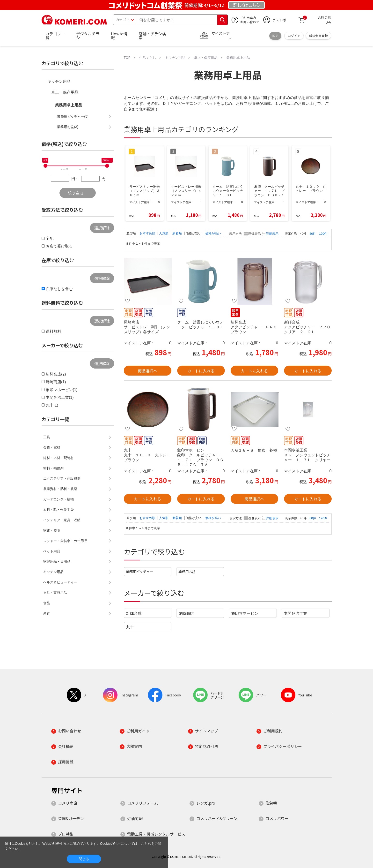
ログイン (294, 36)
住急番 (271, 803)
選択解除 (102, 228)
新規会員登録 (318, 36)
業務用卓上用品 (69, 105)
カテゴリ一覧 (55, 36)
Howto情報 (119, 36)
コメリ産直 (68, 803)
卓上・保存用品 (65, 92)
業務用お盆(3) (68, 127)
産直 (47, 613)
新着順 (178, 233)
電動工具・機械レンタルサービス (156, 834)
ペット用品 (52, 551)
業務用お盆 (187, 571)
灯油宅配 (135, 818)
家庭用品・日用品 (57, 561)
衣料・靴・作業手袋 (59, 510)
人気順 (164, 233)
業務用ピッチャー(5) (73, 116)
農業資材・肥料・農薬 (60, 489)
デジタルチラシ (88, 36)
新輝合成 (134, 613)
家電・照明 (52, 530)
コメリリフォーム (143, 803)
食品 (47, 603)
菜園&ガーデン (71, 818)
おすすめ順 (148, 233)
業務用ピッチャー (139, 571)
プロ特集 (66, 834)
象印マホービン (245, 613)
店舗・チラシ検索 (152, 36)
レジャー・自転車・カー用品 (65, 541)
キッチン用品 (59, 81)
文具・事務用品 (55, 593)
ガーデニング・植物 (59, 499)
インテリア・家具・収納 (62, 520)
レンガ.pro (206, 803)
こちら (146, 844)
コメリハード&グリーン (217, 818)
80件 (313, 234)
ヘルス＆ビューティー (60, 582)
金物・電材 (52, 447)
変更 (275, 36)
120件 (323, 234)
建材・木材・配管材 (59, 458)
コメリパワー (277, 818)
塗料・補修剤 (53, 468)
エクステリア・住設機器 (62, 478)
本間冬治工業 (295, 613)
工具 (47, 437)
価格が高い (213, 233)
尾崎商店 (186, 613)
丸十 (130, 627)
